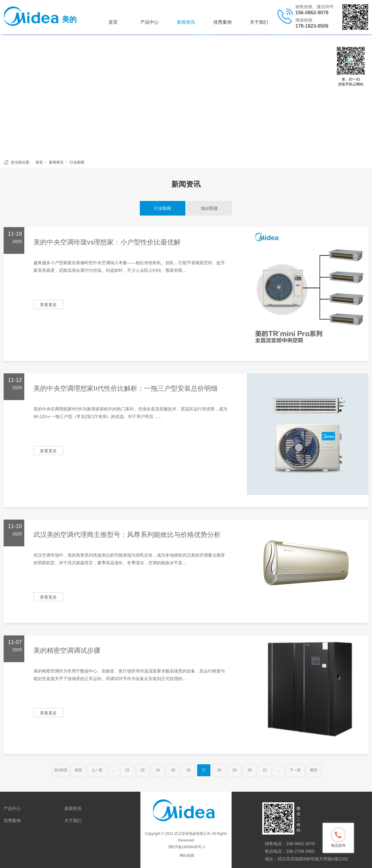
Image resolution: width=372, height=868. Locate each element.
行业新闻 (77, 162)
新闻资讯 (186, 22)
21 (265, 770)
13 (142, 770)
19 (234, 770)
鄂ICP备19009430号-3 (186, 847)
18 (219, 770)
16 (188, 770)
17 (204, 770)
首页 (113, 22)
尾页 (314, 770)
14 (158, 770)
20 (250, 770)
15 (173, 770)
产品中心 (150, 22)
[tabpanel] (186, 95)
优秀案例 (222, 22)
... (113, 770)
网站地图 (187, 856)
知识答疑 (209, 208)
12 (127, 770)
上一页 (97, 770)
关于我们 (259, 22)
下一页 (295, 770)
